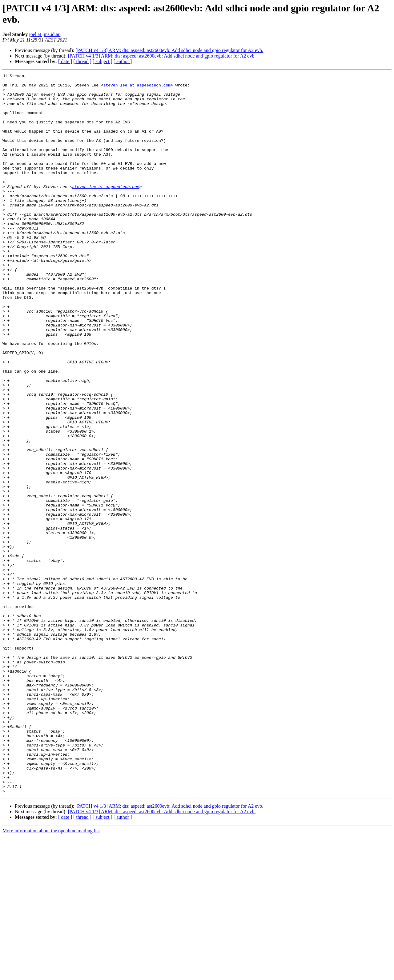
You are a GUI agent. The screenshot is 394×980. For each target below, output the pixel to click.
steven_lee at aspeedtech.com (137, 88)
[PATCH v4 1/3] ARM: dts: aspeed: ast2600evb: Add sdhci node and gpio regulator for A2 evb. (169, 50)
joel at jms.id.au (45, 34)
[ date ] (65, 61)
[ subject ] (103, 61)
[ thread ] (82, 61)
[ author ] (123, 61)
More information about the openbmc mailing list (51, 975)
